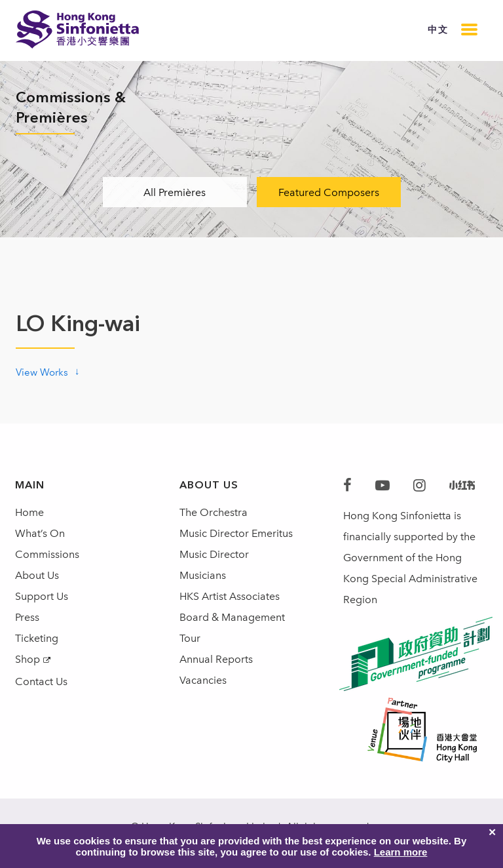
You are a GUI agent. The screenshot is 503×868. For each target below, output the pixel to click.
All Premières (175, 192)
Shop (28, 659)
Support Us (42, 596)
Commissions (47, 554)
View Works (42, 372)
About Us (37, 575)
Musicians (203, 575)
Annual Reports (216, 659)
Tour (190, 638)
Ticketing (37, 638)
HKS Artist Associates (230, 596)
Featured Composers (329, 192)
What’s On (40, 533)
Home (29, 512)
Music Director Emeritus (236, 533)
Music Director (214, 554)
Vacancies (203, 680)
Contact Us (41, 681)
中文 (438, 30)
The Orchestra (214, 512)
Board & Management (232, 617)
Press (27, 617)
